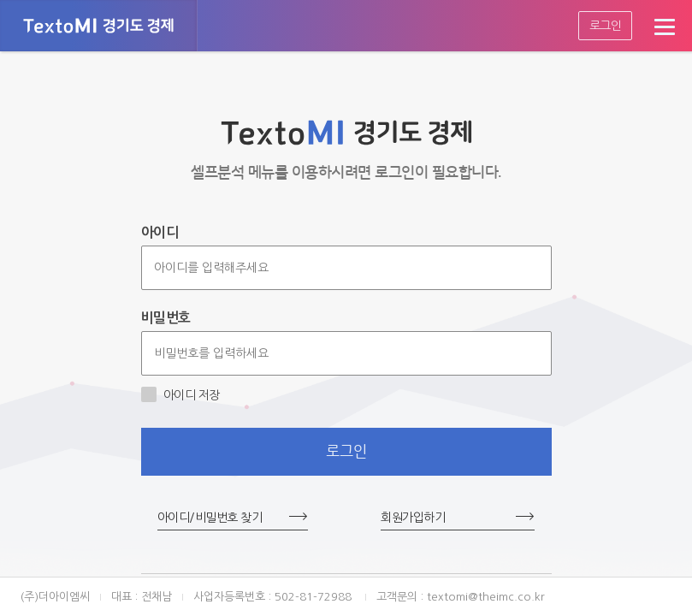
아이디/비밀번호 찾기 (210, 518)
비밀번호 (166, 318)
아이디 (160, 232)
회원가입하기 (413, 518)
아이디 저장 (180, 394)
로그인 (606, 26)
